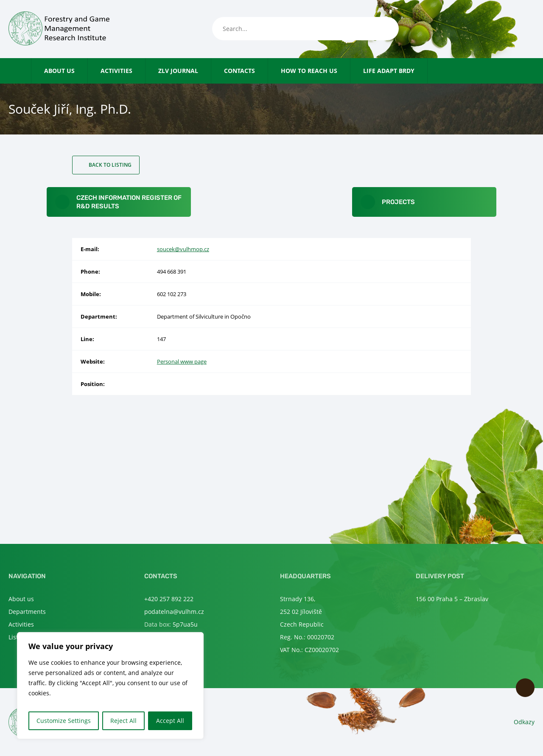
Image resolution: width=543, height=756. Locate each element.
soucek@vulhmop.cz (183, 249)
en (530, 29)
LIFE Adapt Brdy (389, 71)
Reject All (123, 721)
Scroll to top (525, 688)
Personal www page (182, 361)
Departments (27, 612)
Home (27, 71)
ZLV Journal (178, 71)
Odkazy (524, 722)
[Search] (384, 29)
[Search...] (305, 29)
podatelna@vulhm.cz (174, 612)
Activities (116, 71)
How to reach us (309, 71)
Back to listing (110, 165)
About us (59, 71)
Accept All (170, 721)
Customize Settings (64, 721)
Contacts (239, 71)
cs (516, 29)
